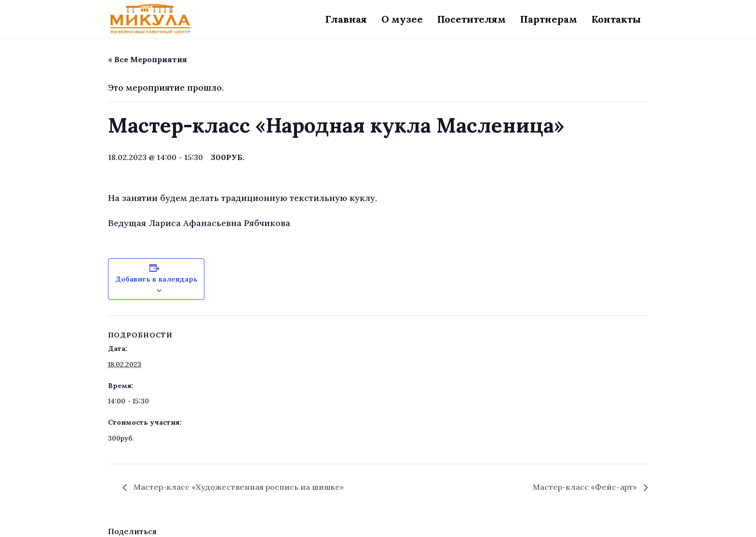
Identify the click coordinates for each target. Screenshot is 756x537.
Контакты (616, 19)
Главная (346, 19)
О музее (402, 19)
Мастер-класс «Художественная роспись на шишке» (238, 487)
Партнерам (549, 19)
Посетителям (472, 19)
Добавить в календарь (156, 279)
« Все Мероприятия (148, 59)
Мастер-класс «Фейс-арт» (586, 487)
